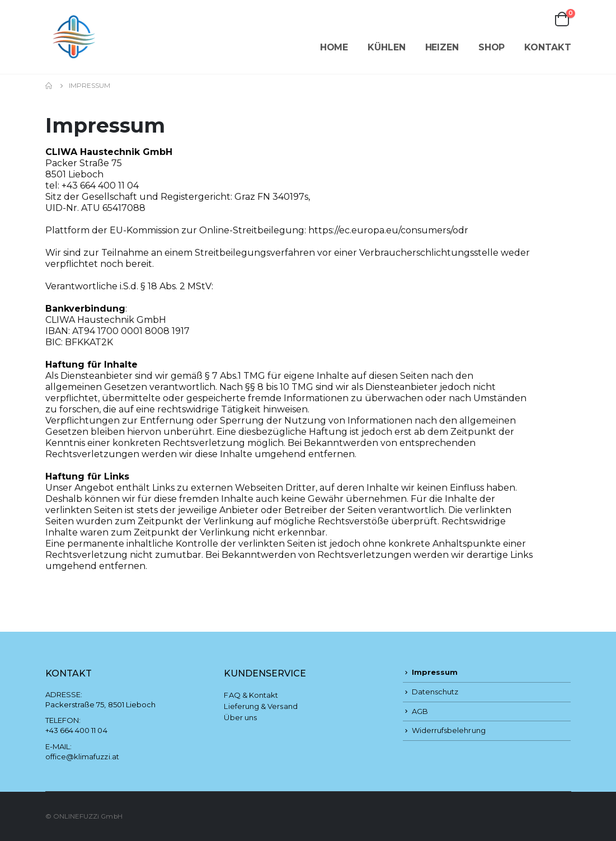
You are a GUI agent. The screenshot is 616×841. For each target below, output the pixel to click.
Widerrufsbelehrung (449, 730)
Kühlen (386, 47)
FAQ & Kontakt (251, 695)
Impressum (435, 672)
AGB (420, 711)
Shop (492, 47)
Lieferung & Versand (260, 706)
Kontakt (547, 47)
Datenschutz (435, 692)
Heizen (442, 47)
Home (334, 47)
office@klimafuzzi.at (82, 757)
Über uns (240, 717)
